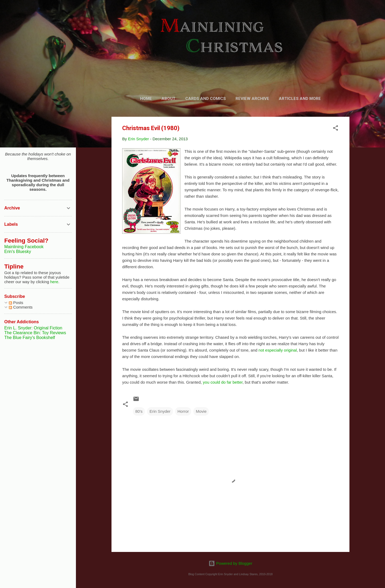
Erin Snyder (160, 411)
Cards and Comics (206, 99)
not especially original (278, 350)
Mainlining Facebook (24, 247)
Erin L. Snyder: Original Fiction (33, 328)
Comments (21, 307)
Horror (183, 411)
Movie (201, 411)
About (168, 99)
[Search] (346, 15)
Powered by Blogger (230, 563)
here (54, 282)
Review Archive (252, 99)
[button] (336, 129)
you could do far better (223, 382)
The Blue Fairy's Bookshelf (30, 338)
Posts (16, 303)
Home (146, 99)
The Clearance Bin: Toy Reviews (35, 333)
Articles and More (300, 99)
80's (139, 411)
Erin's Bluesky (18, 252)
